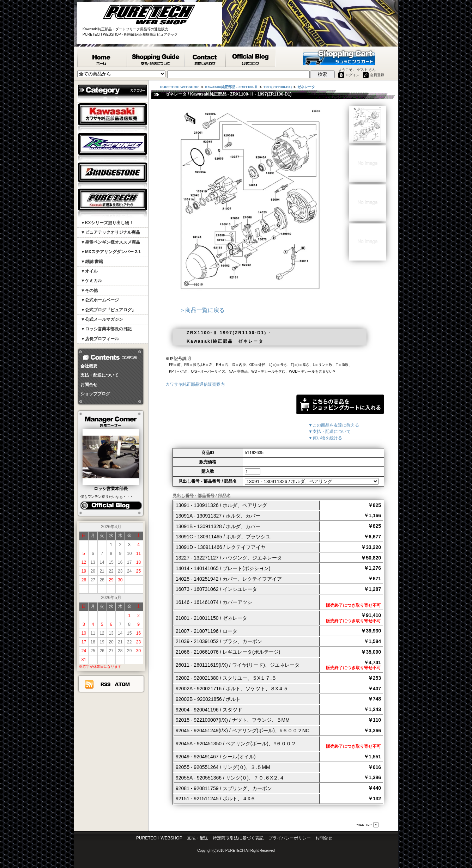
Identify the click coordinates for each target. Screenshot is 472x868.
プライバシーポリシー (290, 838)
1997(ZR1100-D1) (278, 87)
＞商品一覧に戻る (202, 310)
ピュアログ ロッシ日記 (111, 506)
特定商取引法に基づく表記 (238, 838)
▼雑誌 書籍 (92, 262)
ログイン (352, 75)
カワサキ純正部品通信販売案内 (195, 384)
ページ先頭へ (367, 825)
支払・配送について (99, 375)
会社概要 (89, 366)
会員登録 (377, 75)
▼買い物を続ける (325, 438)
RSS (105, 684)
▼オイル (89, 271)
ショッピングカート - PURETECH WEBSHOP (339, 57)
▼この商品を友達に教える (334, 425)
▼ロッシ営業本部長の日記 (106, 329)
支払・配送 (198, 838)
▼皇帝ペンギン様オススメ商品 (110, 242)
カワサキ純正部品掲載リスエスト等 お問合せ (205, 58)
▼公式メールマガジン (102, 319)
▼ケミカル (91, 281)
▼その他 (89, 291)
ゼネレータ (306, 87)
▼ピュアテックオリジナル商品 (110, 232)
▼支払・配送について (329, 432)
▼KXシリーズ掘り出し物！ (107, 223)
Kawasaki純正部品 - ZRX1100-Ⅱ (232, 87)
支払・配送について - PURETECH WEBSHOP (156, 58)
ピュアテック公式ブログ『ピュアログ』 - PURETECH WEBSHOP (251, 58)
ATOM (122, 684)
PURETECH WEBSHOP (102, 58)
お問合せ (89, 385)
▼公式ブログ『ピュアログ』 (108, 310)
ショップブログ (95, 394)
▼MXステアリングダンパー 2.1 (111, 252)
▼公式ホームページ (100, 300)
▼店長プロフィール (100, 339)
